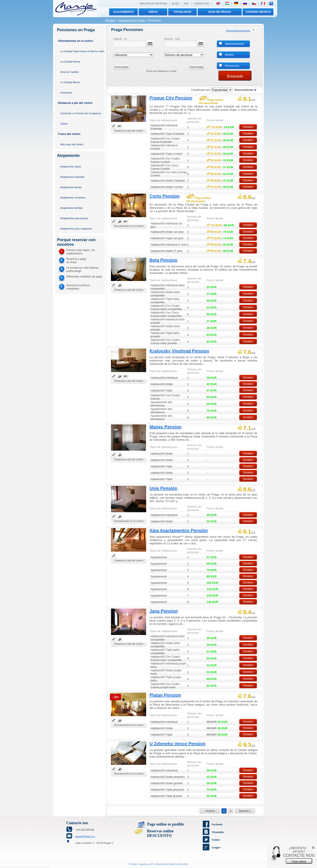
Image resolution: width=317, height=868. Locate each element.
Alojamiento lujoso (71, 166)
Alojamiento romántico (73, 197)
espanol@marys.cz (85, 836)
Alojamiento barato (71, 187)
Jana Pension (164, 611)
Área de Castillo (69, 72)
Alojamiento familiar (72, 208)
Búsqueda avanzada (238, 30)
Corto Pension (165, 196)
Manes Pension (166, 427)
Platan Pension (165, 695)
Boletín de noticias (153, 4)
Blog (175, 4)
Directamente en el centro (76, 41)
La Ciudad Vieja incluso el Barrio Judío (82, 51)
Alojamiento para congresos (76, 228)
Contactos (201, 4)
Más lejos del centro (72, 144)
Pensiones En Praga (132, 20)
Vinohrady (66, 93)
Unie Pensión (163, 488)
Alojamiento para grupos (74, 218)
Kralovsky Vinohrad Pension (179, 351)
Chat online (299, 862)
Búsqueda (235, 76)
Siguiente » (245, 811)
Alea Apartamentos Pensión (179, 530)
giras (153, 12)
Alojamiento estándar (72, 177)
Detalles (248, 127)
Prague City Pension (171, 98)
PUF (186, 4)
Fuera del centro (69, 134)
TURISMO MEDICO (258, 12)
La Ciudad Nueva (70, 61)
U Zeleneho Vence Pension (178, 744)
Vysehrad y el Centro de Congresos (81, 113)
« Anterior (210, 811)
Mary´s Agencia (139, 864)
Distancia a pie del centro (75, 103)
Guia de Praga (220, 12)
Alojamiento (123, 12)
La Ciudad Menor (70, 82)
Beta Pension (163, 260)
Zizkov (64, 124)
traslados (183, 12)
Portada (110, 20)
